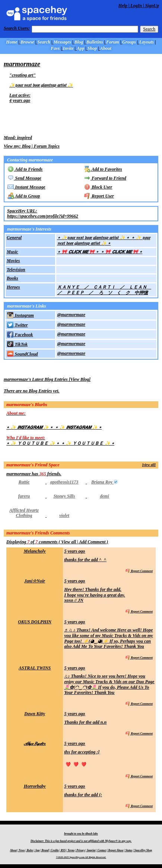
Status (129, 850)
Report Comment (139, 571)
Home (12, 42)
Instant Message (26, 187)
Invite (68, 48)
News (22, 850)
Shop (92, 48)
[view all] (149, 465)
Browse (27, 42)
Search (149, 29)
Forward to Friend (105, 178)
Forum (113, 42)
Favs (55, 48)
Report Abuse (116, 850)
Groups (129, 42)
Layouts (147, 42)
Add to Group (24, 196)
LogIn (136, 6)
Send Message (24, 178)
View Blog (80, 379)
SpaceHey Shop (143, 850)
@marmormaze (71, 315)
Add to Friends (25, 169)
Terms (71, 850)
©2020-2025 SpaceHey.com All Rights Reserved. (81, 857)
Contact (102, 850)
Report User (99, 196)
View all (69, 542)
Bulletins (95, 42)
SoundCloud (22, 354)
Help (123, 6)
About (106, 48)
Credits (55, 850)
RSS (63, 850)
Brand (45, 850)
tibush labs (92, 834)
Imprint (91, 850)
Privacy (81, 850)
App (80, 48)
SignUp (152, 6)
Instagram (20, 315)
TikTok (17, 344)
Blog (79, 42)
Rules (30, 850)
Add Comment (92, 542)
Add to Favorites (103, 169)
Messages (62, 42)
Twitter (17, 325)
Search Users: (17, 28)
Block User (98, 187)
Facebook (20, 335)
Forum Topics (47, 146)
